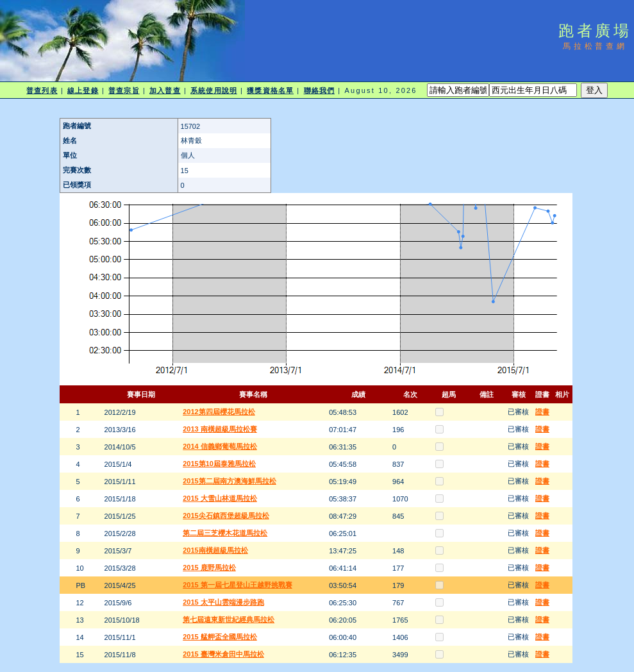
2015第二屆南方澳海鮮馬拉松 (229, 481)
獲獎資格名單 (270, 90)
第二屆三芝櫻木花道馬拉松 (225, 533)
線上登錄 (83, 90)
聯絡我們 (319, 90)
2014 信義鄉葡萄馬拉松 (220, 446)
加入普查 (165, 90)
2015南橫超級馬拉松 (215, 550)
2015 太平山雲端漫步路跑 (223, 602)
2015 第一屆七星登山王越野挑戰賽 (238, 585)
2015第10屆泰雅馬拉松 (219, 464)
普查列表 (42, 90)
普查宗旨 (124, 90)
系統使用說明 (214, 90)
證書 (542, 412)
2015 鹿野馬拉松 (209, 567)
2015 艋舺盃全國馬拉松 (220, 637)
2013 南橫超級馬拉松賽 (220, 429)
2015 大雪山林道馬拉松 (220, 498)
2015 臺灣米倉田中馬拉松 (223, 654)
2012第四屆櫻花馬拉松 (219, 412)
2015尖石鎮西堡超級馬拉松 (226, 516)
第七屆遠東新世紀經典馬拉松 (229, 619)
